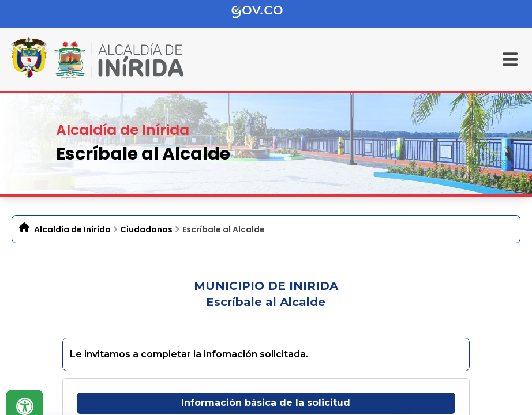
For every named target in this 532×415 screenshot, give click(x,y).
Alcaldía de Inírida (72, 229)
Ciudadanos (146, 229)
